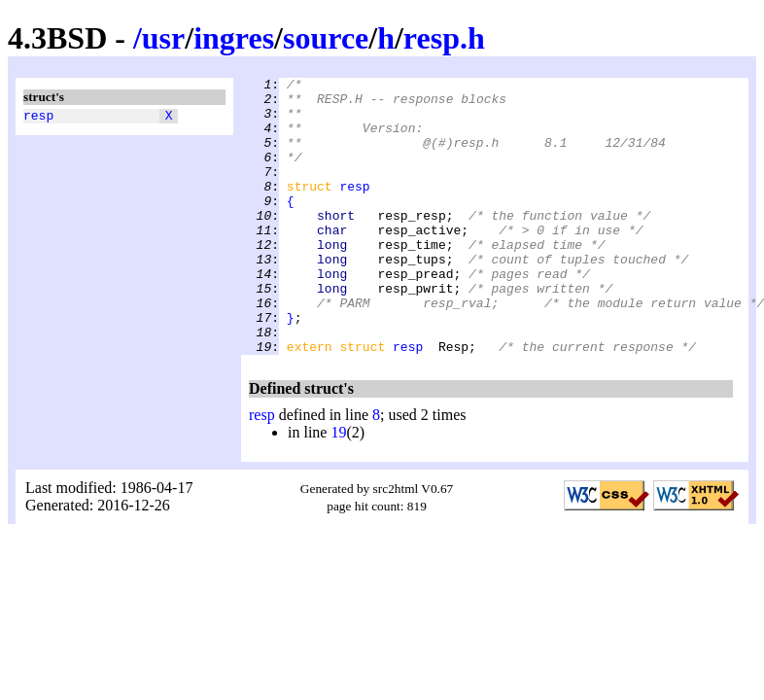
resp (38, 118)
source (326, 38)
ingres (234, 38)
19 (338, 488)
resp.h (444, 38)
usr (163, 38)
